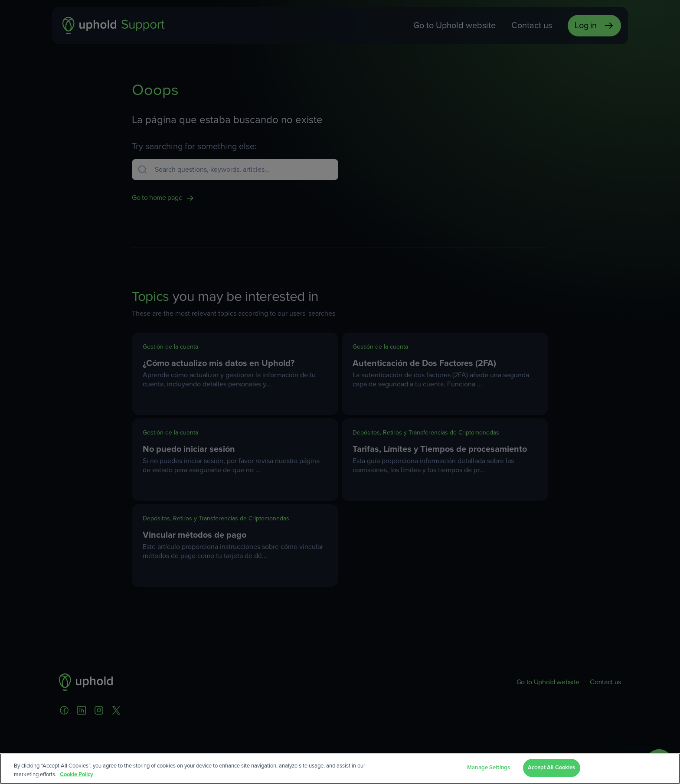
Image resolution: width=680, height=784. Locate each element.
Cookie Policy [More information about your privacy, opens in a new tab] (77, 775)
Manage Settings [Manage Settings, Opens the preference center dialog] (489, 768)
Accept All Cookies (551, 768)
